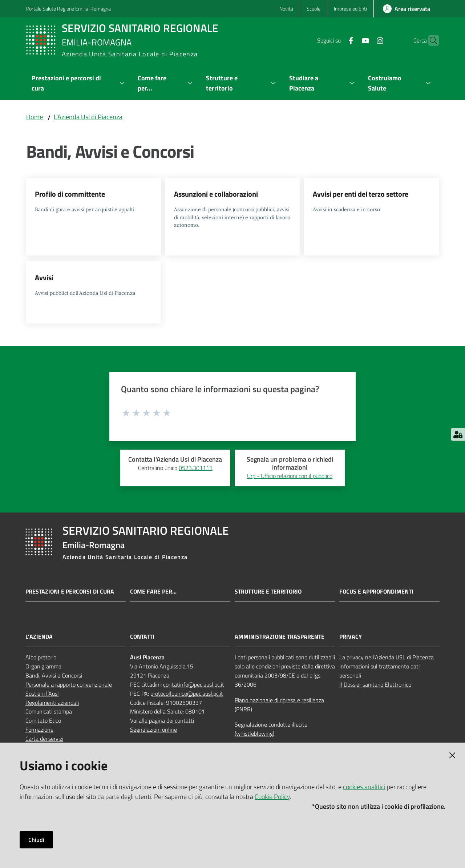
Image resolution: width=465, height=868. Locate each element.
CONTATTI (142, 637)
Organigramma (43, 666)
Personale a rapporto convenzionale (69, 684)
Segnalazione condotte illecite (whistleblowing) (271, 729)
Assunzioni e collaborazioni (216, 194)
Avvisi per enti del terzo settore (361, 194)
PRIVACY (351, 637)
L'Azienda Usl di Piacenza (88, 117)
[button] (430, 40)
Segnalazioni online (153, 730)
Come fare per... (153, 592)
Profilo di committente (70, 194)
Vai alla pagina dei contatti (162, 720)
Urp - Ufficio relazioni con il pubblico (290, 476)
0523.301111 (196, 468)
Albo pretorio (41, 657)
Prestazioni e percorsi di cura (70, 592)
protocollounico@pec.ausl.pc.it (187, 694)
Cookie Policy (272, 797)
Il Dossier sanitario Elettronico (375, 684)
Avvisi (44, 278)
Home (35, 117)
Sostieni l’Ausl (42, 694)
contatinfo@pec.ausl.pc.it (194, 684)
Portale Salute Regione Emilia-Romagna (68, 9)
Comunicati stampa (49, 711)
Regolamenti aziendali (52, 703)
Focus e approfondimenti (376, 592)
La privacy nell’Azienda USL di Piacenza (387, 657)
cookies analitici (364, 787)
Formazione (39, 730)
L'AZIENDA (39, 637)
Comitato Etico (43, 720)
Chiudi (36, 840)
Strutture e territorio (268, 592)
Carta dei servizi (44, 739)
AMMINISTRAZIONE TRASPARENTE (280, 637)
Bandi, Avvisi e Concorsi (54, 675)
